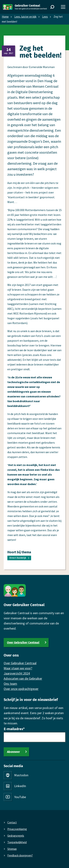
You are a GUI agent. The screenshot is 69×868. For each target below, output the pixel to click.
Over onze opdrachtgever (21, 689)
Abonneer (13, 752)
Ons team (10, 684)
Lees (45, 17)
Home (5, 17)
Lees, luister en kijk (25, 17)
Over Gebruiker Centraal (23, 643)
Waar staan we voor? (18, 668)
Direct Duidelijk (18, 558)
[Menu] (63, 7)
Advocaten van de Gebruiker (23, 678)
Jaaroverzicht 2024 (17, 673)
